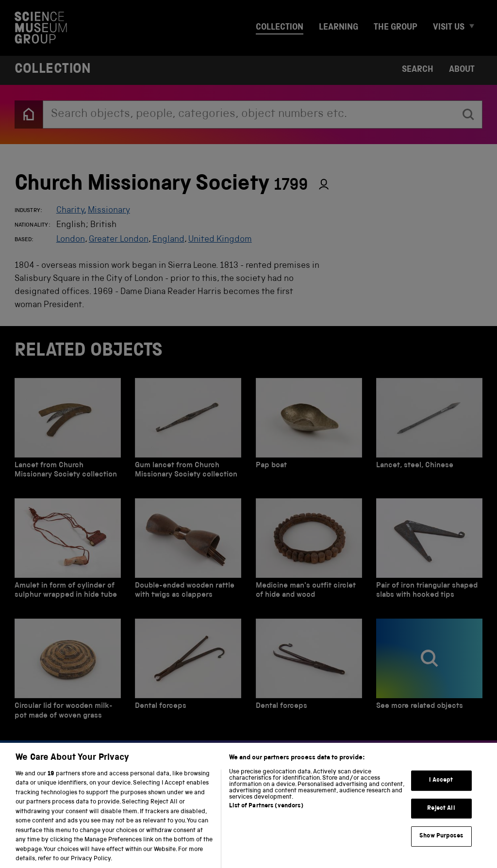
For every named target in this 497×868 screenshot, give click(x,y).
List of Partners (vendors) (266, 815)
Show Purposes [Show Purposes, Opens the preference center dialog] (441, 845)
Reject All (441, 817)
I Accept (441, 789)
